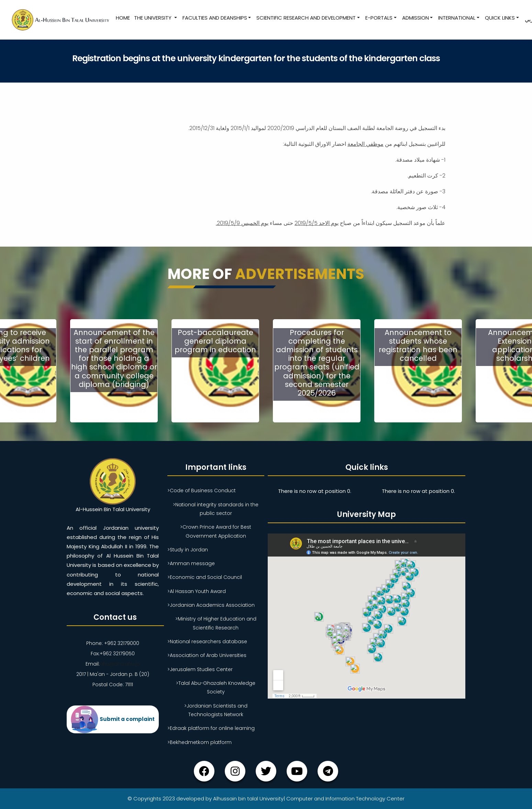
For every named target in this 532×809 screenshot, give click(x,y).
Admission (415, 18)
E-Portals (379, 18)
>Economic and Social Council (205, 577)
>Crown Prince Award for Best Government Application (216, 531)
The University (153, 18)
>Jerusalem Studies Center (200, 669)
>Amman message (191, 563)
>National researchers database (207, 641)
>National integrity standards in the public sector (216, 509)
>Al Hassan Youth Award (197, 591)
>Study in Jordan (188, 550)
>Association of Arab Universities (207, 655)
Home (123, 18)
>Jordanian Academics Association (211, 605)
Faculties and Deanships (215, 18)
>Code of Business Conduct (202, 490)
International (457, 18)
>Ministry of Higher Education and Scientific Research (216, 623)
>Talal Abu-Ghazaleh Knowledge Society (216, 687)
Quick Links (500, 18)
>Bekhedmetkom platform (199, 742)
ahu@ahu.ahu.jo (120, 664)
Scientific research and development (306, 18)
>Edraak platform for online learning (211, 728)
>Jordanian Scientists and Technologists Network (216, 710)
